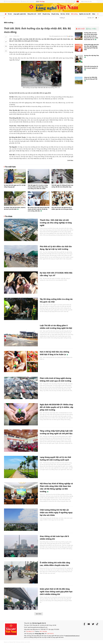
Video (94, 14)
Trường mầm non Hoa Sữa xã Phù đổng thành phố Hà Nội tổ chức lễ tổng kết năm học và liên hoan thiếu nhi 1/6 (91, 36)
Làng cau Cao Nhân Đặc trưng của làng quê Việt (91, 79)
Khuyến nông (55, 14)
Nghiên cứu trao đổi (85, 14)
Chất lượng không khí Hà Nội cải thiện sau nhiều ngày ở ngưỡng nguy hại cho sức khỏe (56, 512)
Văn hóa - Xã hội (65, 14)
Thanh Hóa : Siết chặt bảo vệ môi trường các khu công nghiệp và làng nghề (56, 223)
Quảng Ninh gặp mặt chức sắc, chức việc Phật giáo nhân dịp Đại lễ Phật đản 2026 (91, 47)
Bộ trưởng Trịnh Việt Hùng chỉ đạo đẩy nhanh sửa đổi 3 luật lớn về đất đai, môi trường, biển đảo (39, 209)
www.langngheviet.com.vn (72, 636)
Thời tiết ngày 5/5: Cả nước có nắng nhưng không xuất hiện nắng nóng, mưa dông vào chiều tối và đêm (38, 187)
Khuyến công (46, 14)
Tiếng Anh (78, 1)
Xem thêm (39, 614)
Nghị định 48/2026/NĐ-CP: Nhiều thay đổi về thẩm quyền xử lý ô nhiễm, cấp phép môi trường (56, 407)
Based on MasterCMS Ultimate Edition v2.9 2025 (17, 642)
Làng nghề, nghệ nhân (20, 14)
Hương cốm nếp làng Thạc (91, 56)
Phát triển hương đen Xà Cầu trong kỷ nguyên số (91, 68)
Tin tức (10, 14)
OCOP (39, 14)
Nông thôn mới (32, 14)
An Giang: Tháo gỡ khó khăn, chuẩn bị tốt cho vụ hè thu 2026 (15, 208)
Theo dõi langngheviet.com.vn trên (58, 36)
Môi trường (74, 14)
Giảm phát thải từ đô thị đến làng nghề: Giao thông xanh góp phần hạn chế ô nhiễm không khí (56, 591)
